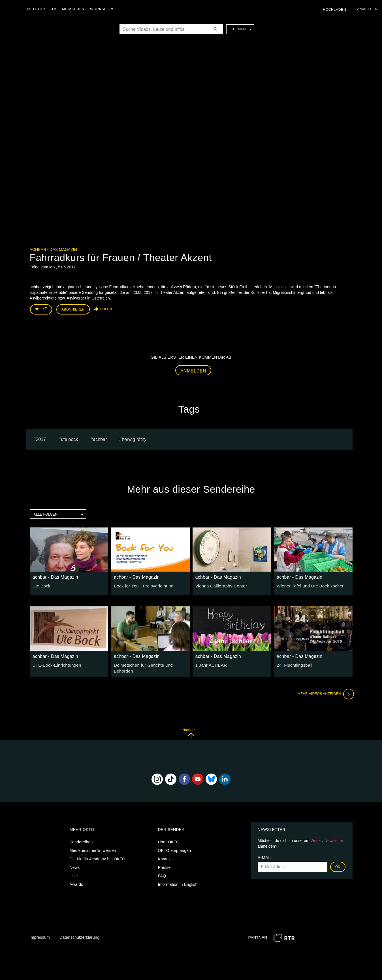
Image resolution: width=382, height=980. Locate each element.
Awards (76, 882)
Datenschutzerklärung (79, 935)
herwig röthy (134, 438)
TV (55, 9)
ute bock (69, 438)
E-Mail (265, 856)
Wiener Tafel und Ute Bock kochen (308, 585)
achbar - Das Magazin (53, 249)
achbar (100, 438)
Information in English (178, 882)
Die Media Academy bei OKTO (98, 857)
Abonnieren (73, 309)
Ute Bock (41, 585)
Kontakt (165, 857)
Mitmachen (75, 9)
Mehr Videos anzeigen (324, 692)
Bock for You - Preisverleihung (141, 585)
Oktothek (37, 9)
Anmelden (193, 370)
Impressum (40, 935)
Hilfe (74, 874)
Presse (164, 865)
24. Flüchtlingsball (293, 664)
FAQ (162, 874)
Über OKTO (169, 840)
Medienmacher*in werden (93, 848)
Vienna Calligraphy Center (219, 585)
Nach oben (191, 732)
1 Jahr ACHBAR (210, 664)
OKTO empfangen (175, 848)
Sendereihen (81, 840)
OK (338, 865)
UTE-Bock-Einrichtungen (55, 664)
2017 (41, 438)
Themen (241, 29)
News (75, 865)
